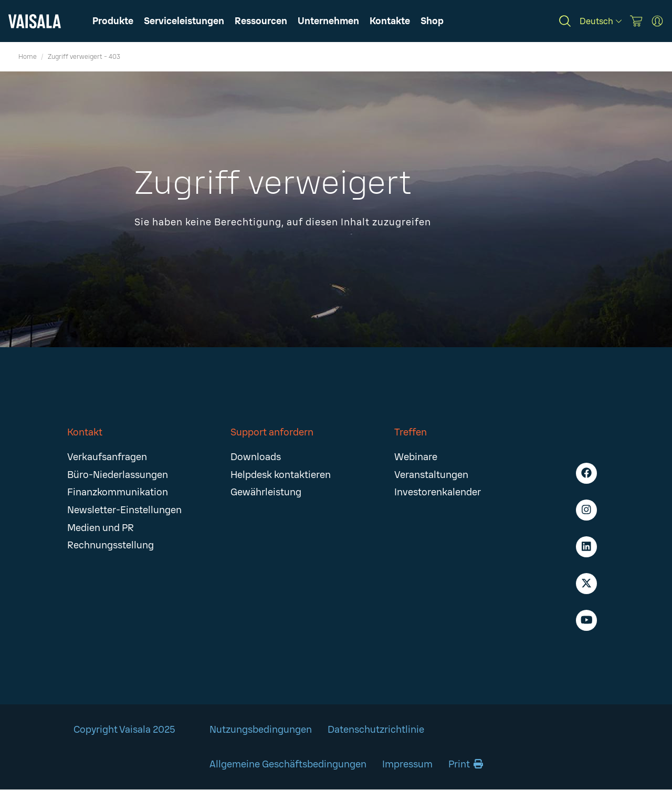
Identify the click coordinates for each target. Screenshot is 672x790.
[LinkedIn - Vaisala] (586, 547)
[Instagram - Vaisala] (586, 510)
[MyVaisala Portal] (657, 21)
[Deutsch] (601, 21)
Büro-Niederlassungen (118, 475)
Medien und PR (101, 528)
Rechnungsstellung (111, 545)
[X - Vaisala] (586, 584)
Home (28, 57)
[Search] (565, 21)
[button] (261, 21)
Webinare (416, 457)
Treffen (411, 432)
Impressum (407, 764)
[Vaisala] (35, 21)
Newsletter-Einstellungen (124, 510)
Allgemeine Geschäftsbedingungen (288, 764)
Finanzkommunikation (118, 492)
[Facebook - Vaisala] (586, 473)
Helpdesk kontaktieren (281, 475)
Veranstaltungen (431, 475)
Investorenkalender (438, 492)
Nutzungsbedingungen (261, 730)
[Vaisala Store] (636, 21)
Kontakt (85, 432)
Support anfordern (272, 432)
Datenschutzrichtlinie (376, 730)
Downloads (256, 457)
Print (466, 764)
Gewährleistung (266, 492)
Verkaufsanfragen (107, 457)
